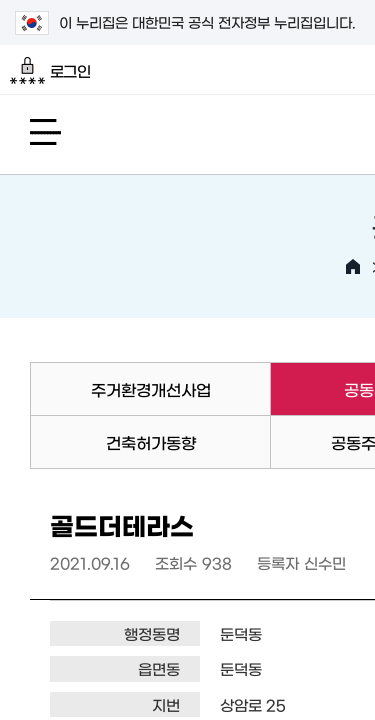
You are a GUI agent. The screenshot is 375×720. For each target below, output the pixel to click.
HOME (353, 267)
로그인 (50, 71)
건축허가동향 (151, 442)
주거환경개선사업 (151, 389)
